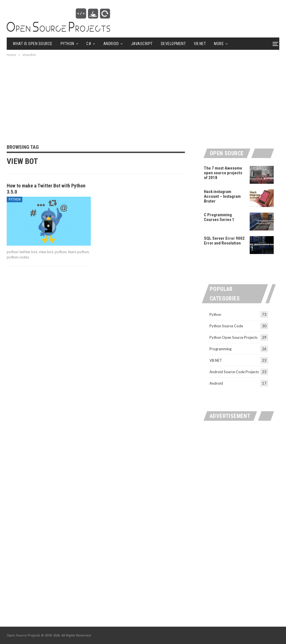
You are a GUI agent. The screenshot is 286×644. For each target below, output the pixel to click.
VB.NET (200, 44)
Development (173, 44)
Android (111, 44)
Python (67, 44)
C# (89, 44)
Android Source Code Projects (234, 372)
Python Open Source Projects (233, 337)
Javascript (142, 44)
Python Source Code (226, 326)
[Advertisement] (143, 97)
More (219, 44)
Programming (221, 349)
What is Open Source (33, 44)
